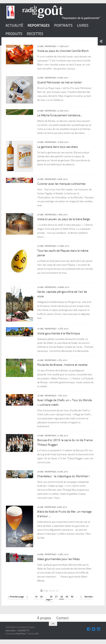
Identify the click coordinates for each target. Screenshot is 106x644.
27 (56, 601)
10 (36, 601)
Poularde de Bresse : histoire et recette (62, 368)
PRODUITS (15, 35)
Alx (37, 638)
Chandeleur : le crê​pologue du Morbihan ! (63, 480)
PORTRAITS (68, 26)
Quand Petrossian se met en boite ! (60, 84)
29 (67, 601)
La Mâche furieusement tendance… (60, 117)
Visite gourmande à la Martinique (59, 337)
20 (41, 601)
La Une (40, 48)
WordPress (21, 638)
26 (51, 601)
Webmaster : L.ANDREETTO (17, 635)
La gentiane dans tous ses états (58, 149)
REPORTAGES (41, 26)
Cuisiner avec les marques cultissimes (61, 186)
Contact (63, 622)
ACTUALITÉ (15, 26)
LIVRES (88, 26)
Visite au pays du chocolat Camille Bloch (63, 53)
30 (72, 601)
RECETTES (37, 35)
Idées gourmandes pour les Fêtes (59, 563)
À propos (44, 622)
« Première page (16, 601)
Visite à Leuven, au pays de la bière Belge (64, 222)
